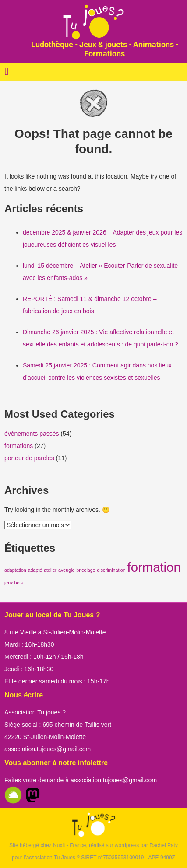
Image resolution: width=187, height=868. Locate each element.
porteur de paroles (29, 458)
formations (19, 446)
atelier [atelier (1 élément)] (50, 570)
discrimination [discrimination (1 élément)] (111, 570)
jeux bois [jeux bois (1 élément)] (14, 583)
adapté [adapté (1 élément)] (35, 570)
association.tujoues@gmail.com (48, 749)
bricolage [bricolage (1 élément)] (86, 570)
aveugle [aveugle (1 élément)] (66, 570)
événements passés (32, 434)
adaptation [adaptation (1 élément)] (15, 570)
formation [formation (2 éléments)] (154, 567)
